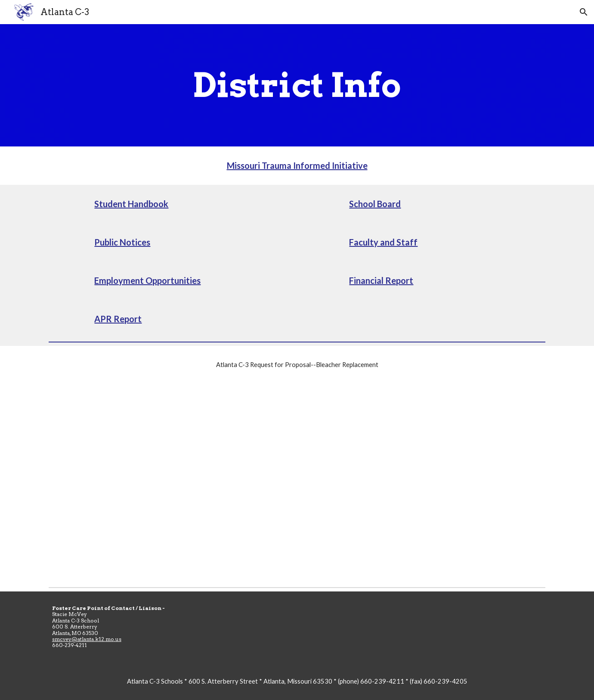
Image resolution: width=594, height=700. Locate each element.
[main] (297, 85)
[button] (584, 12)
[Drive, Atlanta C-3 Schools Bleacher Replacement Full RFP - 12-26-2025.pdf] (297, 484)
